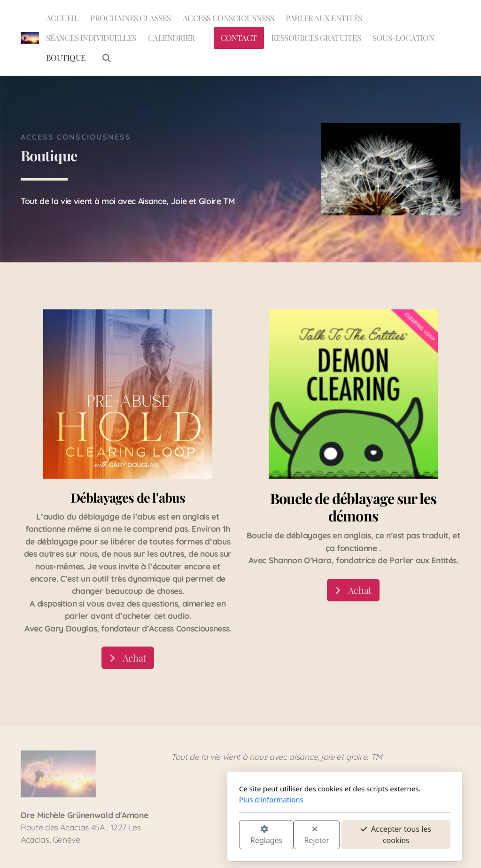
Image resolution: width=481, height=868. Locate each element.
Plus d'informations (167, 799)
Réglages (162, 835)
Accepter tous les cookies (292, 835)
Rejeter (213, 835)
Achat (128, 658)
